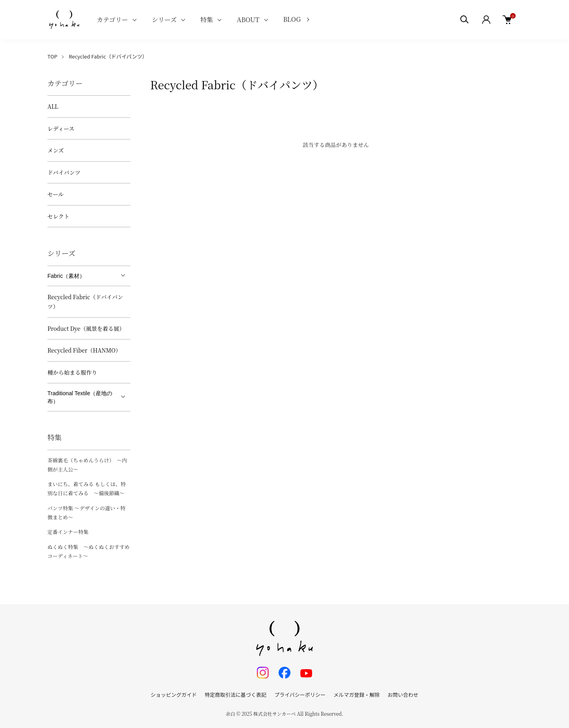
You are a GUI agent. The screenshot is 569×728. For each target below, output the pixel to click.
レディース (61, 128)
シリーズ (164, 20)
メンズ (56, 150)
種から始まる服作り (72, 372)
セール (56, 194)
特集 (207, 20)
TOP (52, 56)
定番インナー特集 (68, 532)
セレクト (58, 216)
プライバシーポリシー (300, 695)
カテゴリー (112, 20)
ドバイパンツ (64, 172)
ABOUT (248, 20)
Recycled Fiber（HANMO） (84, 350)
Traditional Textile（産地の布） (80, 397)
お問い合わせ (403, 695)
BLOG (292, 19)
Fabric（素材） (66, 276)
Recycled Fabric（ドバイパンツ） (108, 56)
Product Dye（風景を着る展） (86, 328)
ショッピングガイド (174, 695)
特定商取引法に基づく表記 (236, 695)
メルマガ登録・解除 (357, 695)
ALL (53, 106)
